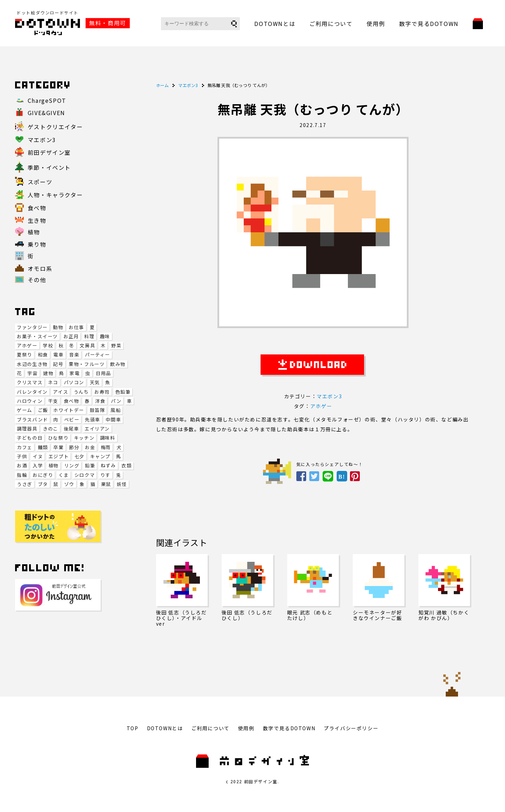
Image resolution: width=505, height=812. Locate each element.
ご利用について (331, 24)
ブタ (43, 484)
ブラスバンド (32, 420)
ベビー (72, 420)
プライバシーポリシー (351, 728)
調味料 (108, 438)
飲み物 (118, 364)
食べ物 (72, 401)
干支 (53, 401)
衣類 (126, 465)
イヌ (38, 456)
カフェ (25, 447)
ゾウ (69, 484)
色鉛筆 (123, 392)
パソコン (74, 382)
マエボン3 (329, 396)
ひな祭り (58, 438)
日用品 (103, 373)
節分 (74, 447)
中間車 (113, 420)
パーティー (97, 355)
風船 (116, 410)
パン (116, 401)
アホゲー (27, 345)
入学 (38, 465)
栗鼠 (106, 484)
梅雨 (106, 447)
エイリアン (97, 429)
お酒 (22, 465)
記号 (58, 364)
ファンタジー (32, 327)
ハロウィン (30, 401)
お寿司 (102, 392)
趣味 (105, 336)
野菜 (116, 345)
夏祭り (25, 355)
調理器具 (27, 429)
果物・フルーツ (87, 364)
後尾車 (72, 429)
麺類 (43, 447)
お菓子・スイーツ (37, 336)
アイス (60, 392)
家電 (75, 373)
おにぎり (43, 475)
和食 (43, 355)
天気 (95, 382)
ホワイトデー (69, 410)
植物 (53, 465)
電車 (58, 355)
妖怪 (122, 484)
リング (72, 465)
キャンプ (100, 456)
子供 (22, 456)
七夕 (79, 456)
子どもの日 (30, 438)
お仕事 (76, 327)
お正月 (71, 336)
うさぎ (25, 484)
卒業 (58, 447)
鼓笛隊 (97, 410)
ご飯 (43, 410)
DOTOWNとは (275, 24)
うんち (81, 392)
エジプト (59, 456)
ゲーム (25, 410)
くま (64, 475)
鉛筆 (90, 465)
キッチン (84, 438)
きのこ (50, 429)
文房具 (87, 345)
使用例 (376, 24)
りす (105, 475)
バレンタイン (32, 392)
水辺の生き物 (32, 364)
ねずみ (108, 465)
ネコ (53, 382)
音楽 (74, 355)
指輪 (22, 475)
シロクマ (85, 475)
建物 (48, 373)
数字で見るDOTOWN (429, 24)
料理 (89, 336)
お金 (90, 447)
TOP (133, 728)
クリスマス (30, 382)
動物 (58, 327)
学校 (48, 345)
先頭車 (93, 420)
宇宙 (32, 373)
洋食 (100, 401)
